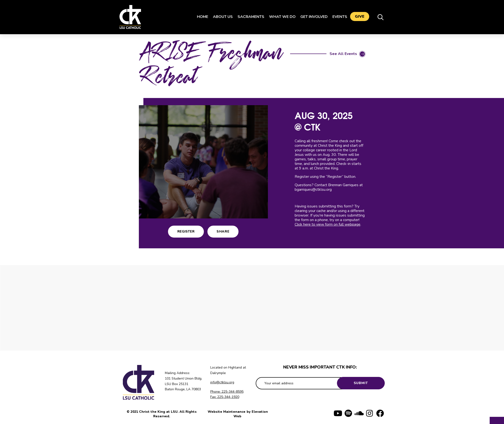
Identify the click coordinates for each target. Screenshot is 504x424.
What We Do (280, 17)
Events (338, 17)
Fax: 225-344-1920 (225, 397)
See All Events (343, 54)
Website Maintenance (227, 412)
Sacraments (249, 17)
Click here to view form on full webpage (328, 224)
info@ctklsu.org (222, 382)
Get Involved (312, 17)
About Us (221, 17)
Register (186, 231)
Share (223, 231)
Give (360, 17)
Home (201, 17)
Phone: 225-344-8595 (227, 392)
